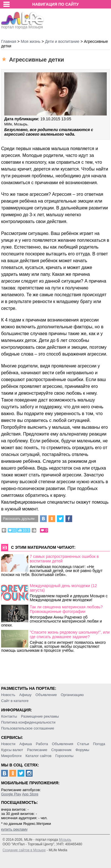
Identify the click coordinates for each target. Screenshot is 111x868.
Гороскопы (65, 756)
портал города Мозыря (23, 25)
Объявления (62, 744)
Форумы (82, 750)
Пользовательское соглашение (28, 728)
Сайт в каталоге (15, 701)
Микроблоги (11, 756)
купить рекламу (14, 829)
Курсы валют (12, 750)
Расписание (37, 750)
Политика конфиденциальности (28, 722)
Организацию (72, 695)
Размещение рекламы (40, 716)
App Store (30, 794)
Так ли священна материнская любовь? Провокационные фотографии (66, 609)
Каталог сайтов (39, 756)
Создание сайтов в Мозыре (24, 850)
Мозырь (65, 840)
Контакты (9, 716)
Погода (99, 744)
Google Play (11, 794)
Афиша (25, 744)
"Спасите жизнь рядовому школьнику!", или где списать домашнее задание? (70, 634)
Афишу (25, 695)
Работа (42, 744)
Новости (8, 744)
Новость (8, 695)
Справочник (61, 750)
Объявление (46, 695)
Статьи (83, 744)
